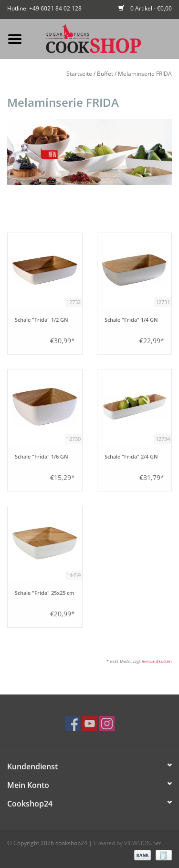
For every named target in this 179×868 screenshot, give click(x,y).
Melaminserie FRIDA (145, 74)
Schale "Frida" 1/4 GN (131, 320)
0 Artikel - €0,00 (145, 8)
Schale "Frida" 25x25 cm (45, 593)
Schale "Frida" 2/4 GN (131, 457)
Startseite (79, 74)
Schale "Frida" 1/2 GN (42, 320)
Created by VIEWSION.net (127, 843)
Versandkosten (157, 661)
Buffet (105, 74)
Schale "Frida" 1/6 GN (42, 457)
